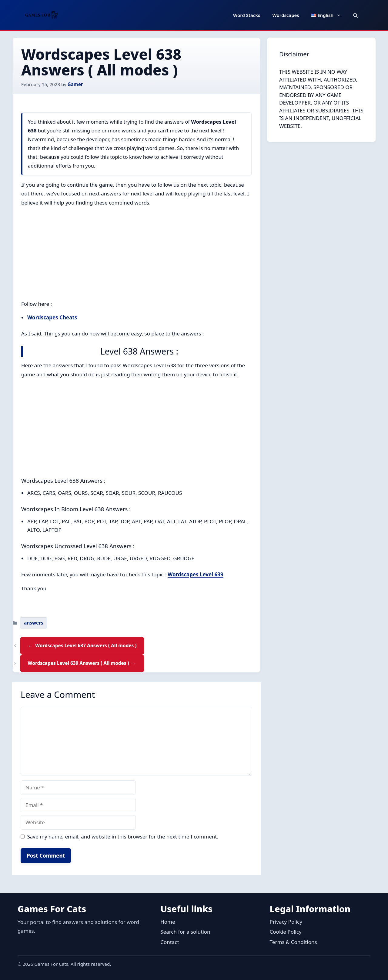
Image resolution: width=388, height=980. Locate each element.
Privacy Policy (286, 922)
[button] (355, 15)
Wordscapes (286, 15)
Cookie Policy (286, 932)
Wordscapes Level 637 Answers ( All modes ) (86, 645)
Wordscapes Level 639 (196, 574)
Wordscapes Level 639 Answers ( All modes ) (78, 663)
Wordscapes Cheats (52, 317)
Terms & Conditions (293, 942)
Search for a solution (185, 932)
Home (168, 922)
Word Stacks (247, 15)
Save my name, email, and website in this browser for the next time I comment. (123, 837)
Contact (170, 942)
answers (33, 623)
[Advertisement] (136, 255)
